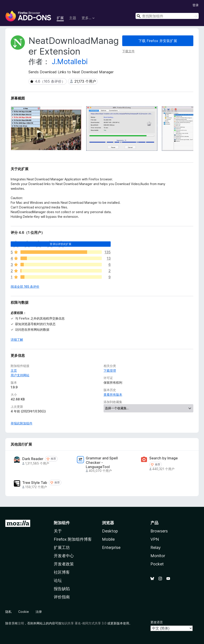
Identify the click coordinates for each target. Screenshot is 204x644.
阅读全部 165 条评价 (25, 286)
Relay (156, 547)
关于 (58, 531)
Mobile (108, 539)
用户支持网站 (20, 375)
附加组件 (62, 523)
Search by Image (164, 458)
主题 (73, 18)
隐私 (8, 612)
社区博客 (62, 572)
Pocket (157, 564)
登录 (196, 5)
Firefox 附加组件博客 (73, 539)
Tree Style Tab (35, 483)
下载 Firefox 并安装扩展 (158, 41)
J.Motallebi (70, 62)
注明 (21, 623)
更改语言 (157, 622)
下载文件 (128, 51)
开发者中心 (64, 556)
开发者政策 (64, 564)
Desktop (110, 531)
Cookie (24, 612)
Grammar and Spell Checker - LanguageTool (102, 462)
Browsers (159, 531)
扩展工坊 (62, 547)
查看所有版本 (113, 394)
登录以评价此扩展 (61, 244)
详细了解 (17, 339)
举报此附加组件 (22, 423)
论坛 (58, 580)
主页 (14, 370)
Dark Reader (33, 459)
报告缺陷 (62, 589)
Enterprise (111, 547)
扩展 (60, 18)
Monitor (158, 556)
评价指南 (62, 597)
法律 (39, 612)
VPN (155, 539)
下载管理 (110, 370)
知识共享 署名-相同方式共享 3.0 (84, 623)
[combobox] (167, 16)
